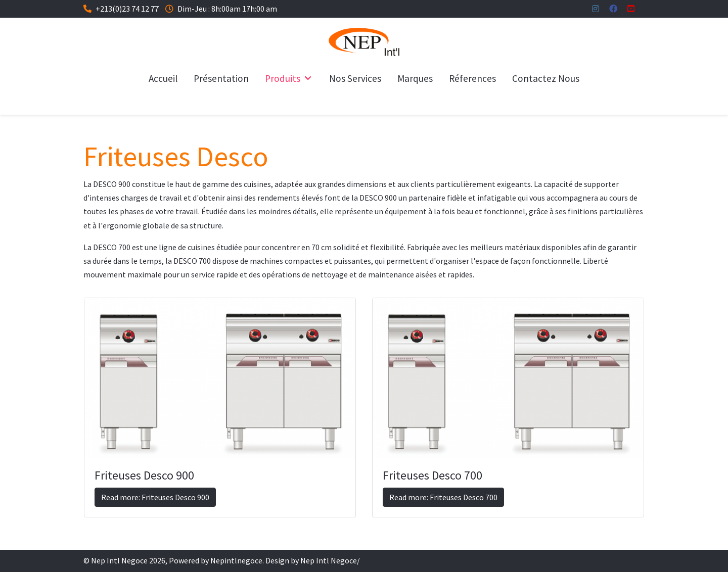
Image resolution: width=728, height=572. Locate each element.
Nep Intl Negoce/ (330, 560)
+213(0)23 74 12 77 (127, 9)
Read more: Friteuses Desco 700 (443, 497)
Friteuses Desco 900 (144, 475)
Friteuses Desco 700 (433, 475)
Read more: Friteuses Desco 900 (155, 497)
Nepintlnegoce (236, 560)
